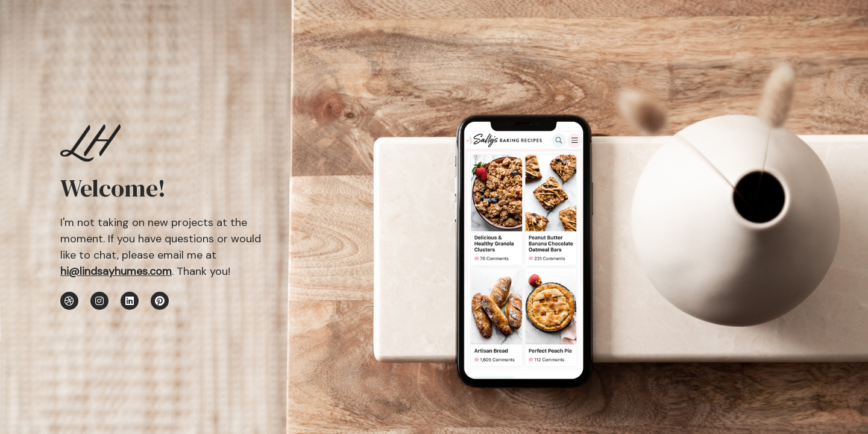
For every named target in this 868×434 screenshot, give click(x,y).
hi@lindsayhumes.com (116, 271)
